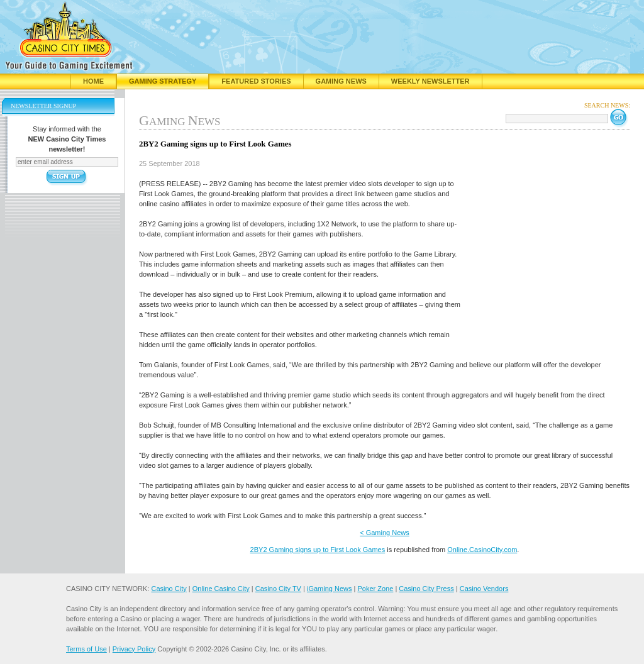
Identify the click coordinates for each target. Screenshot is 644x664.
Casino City (169, 589)
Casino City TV (278, 589)
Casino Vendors (484, 589)
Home (93, 81)
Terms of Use (86, 649)
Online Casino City (221, 589)
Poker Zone (375, 589)
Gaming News (341, 81)
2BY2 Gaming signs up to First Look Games (318, 550)
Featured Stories (256, 81)
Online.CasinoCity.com (482, 550)
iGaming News (330, 589)
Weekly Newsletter (430, 81)
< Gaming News (385, 533)
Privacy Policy (134, 649)
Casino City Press (426, 589)
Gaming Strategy (163, 81)
